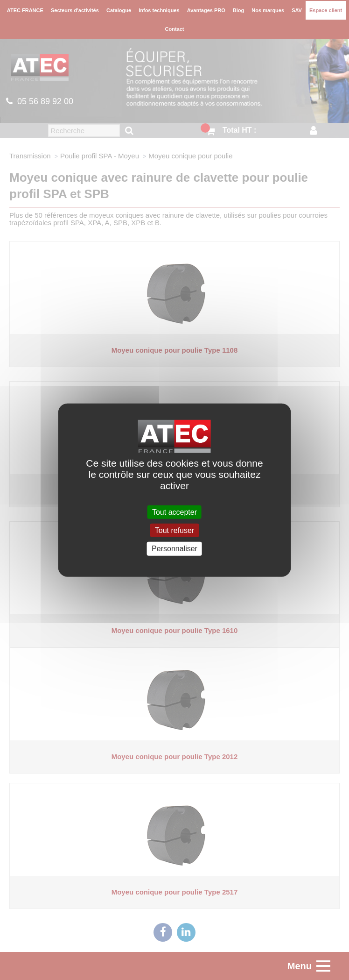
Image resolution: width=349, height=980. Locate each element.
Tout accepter (174, 512)
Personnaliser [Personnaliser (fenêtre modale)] (174, 549)
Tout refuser (174, 530)
